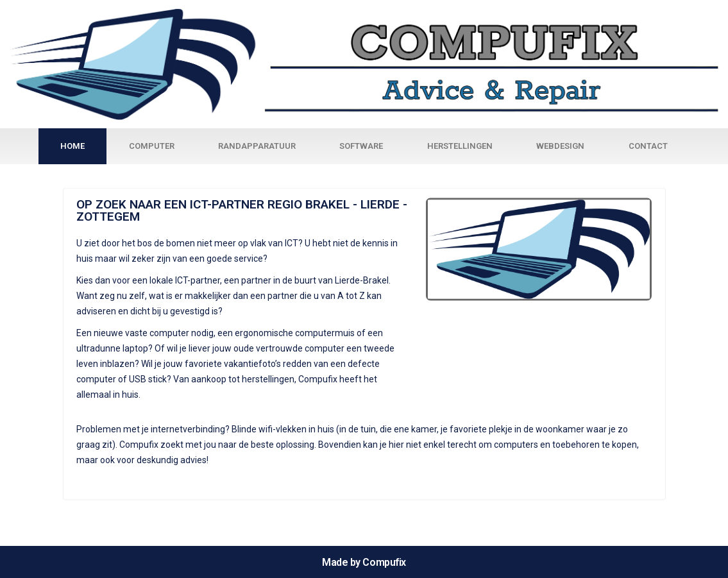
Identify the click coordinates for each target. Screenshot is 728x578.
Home (72, 146)
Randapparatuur (257, 146)
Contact (648, 146)
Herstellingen (460, 146)
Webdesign (560, 146)
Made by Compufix (364, 562)
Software (361, 146)
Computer (152, 146)
